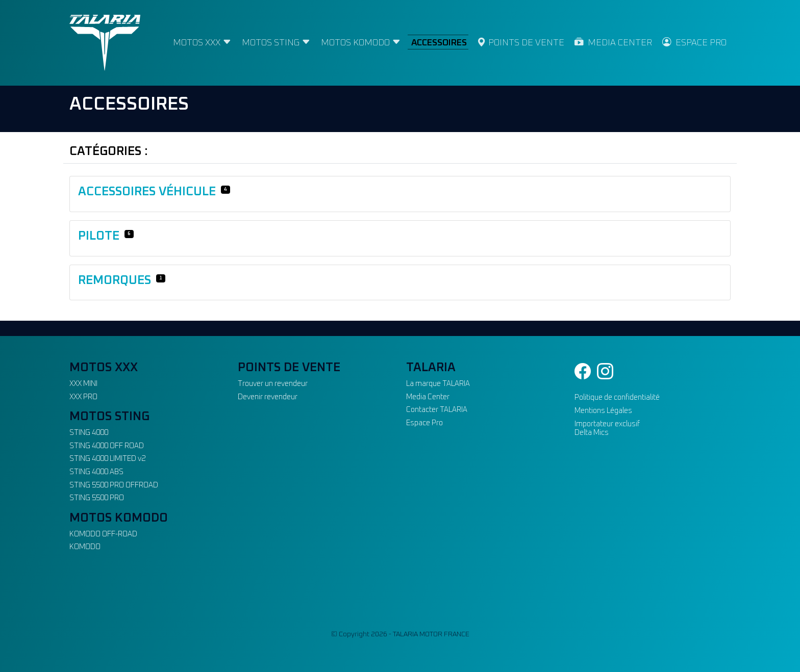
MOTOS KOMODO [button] (361, 43)
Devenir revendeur (268, 397)
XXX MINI (83, 384)
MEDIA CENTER (613, 43)
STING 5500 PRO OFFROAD (114, 485)
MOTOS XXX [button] (202, 43)
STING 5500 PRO (97, 498)
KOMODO (85, 547)
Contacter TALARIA (437, 410)
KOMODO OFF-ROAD (103, 534)
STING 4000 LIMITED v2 (107, 459)
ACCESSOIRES (439, 43)
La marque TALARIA (438, 384)
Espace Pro (424, 423)
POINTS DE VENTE (521, 43)
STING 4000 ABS (96, 472)
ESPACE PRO (694, 43)
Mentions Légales (603, 411)
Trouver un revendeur (273, 384)
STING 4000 (89, 433)
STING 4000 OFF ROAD (107, 446)
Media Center (428, 397)
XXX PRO (83, 397)
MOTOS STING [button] (276, 43)
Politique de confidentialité (617, 398)
